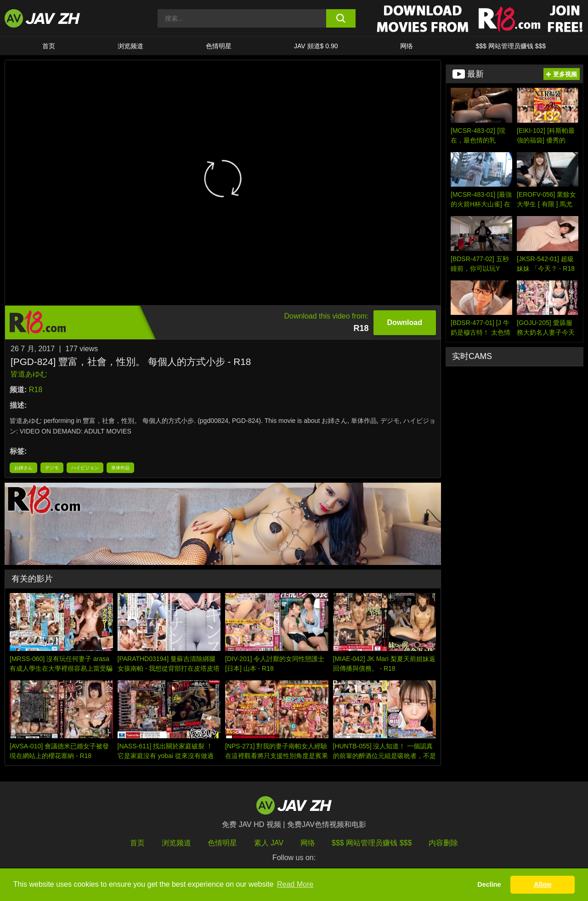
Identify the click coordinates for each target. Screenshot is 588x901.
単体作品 (120, 468)
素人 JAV (269, 843)
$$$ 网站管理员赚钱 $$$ (511, 46)
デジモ (52, 468)
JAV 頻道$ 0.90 (316, 46)
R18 (36, 390)
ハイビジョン (85, 468)
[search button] (341, 18)
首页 (49, 46)
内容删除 (443, 843)
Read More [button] (295, 884)
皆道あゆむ (29, 374)
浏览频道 (130, 46)
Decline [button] (489, 884)
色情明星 (219, 46)
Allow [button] (543, 884)
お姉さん (23, 468)
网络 (407, 46)
